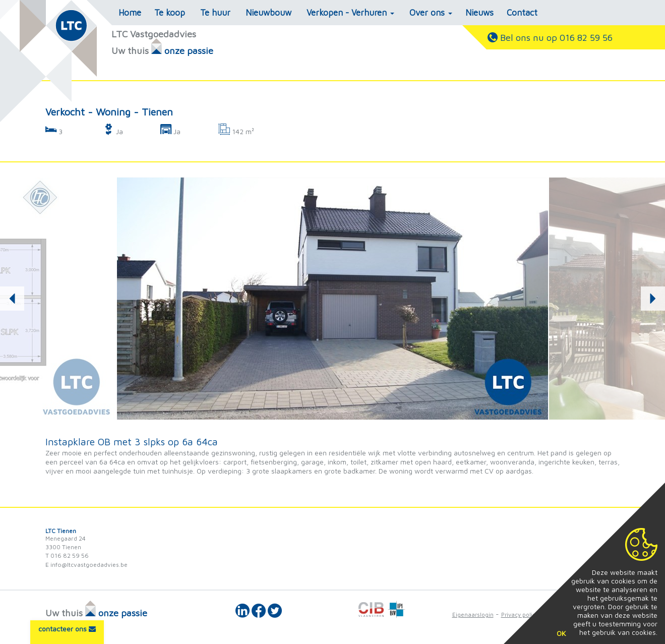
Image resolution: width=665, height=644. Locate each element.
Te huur (215, 13)
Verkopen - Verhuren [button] (350, 13)
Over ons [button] (431, 13)
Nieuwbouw (268, 13)
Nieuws (479, 13)
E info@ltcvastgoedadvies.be (86, 565)
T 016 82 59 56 (67, 555)
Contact (522, 13)
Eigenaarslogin (473, 614)
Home (130, 13)
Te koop (170, 13)
